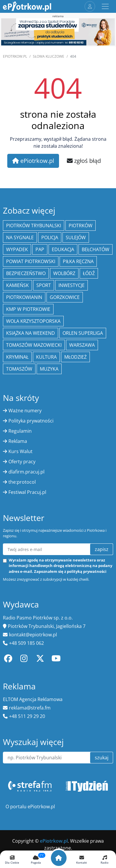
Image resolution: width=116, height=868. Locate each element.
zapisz (102, 549)
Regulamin (20, 431)
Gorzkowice (65, 297)
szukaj (102, 758)
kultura (46, 357)
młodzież (75, 357)
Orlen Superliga (83, 333)
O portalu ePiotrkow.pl (30, 807)
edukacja (63, 249)
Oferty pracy (22, 462)
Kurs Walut (20, 451)
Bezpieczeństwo (26, 273)
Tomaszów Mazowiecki (34, 345)
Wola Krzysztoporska (33, 321)
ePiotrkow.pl (15, 56)
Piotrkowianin (24, 297)
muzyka (49, 369)
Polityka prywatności (31, 421)
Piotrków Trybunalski (34, 226)
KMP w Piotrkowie (28, 309)
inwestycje (72, 285)
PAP (40, 249)
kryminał (17, 357)
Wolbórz (64, 273)
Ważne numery (25, 411)
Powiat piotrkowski (31, 261)
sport (44, 285)
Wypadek (17, 249)
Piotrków (81, 226)
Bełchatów (96, 249)
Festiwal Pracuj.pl (27, 492)
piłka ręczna (78, 261)
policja (50, 237)
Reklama (18, 441)
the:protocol (22, 482)
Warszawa (82, 345)
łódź (89, 273)
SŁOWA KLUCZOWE (49, 56)
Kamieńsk (17, 285)
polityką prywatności (87, 571)
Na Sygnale (20, 237)
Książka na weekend (31, 333)
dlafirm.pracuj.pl (26, 472)
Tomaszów (19, 369)
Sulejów (76, 237)
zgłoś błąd (84, 161)
